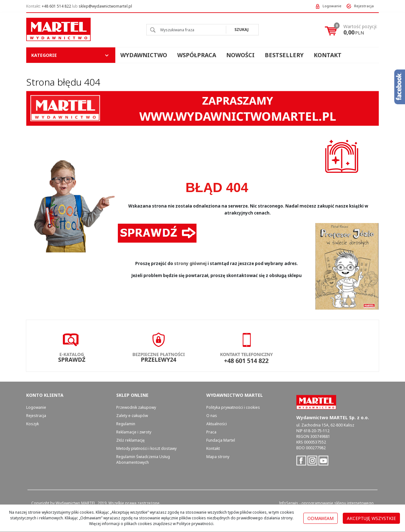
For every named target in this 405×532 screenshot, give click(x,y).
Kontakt (328, 55)
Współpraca (197, 55)
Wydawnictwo (144, 55)
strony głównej (190, 263)
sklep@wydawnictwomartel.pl (105, 6)
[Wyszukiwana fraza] (186, 30)
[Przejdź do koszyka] (360, 30)
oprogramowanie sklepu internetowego (338, 503)
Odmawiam (320, 518)
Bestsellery (284, 55)
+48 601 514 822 (56, 6)
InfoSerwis (289, 503)
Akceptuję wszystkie (371, 518)
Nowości (240, 55)
